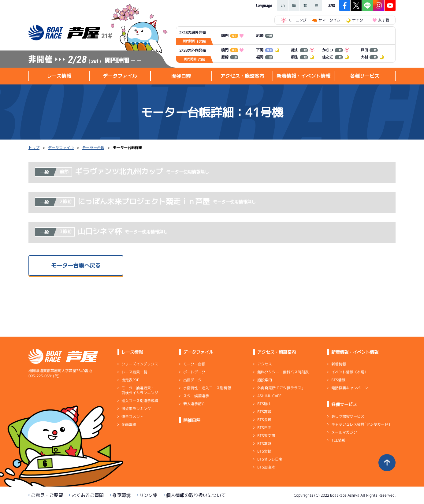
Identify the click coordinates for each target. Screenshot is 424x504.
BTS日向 (264, 428)
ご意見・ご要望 (47, 495)
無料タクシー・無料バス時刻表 (283, 372)
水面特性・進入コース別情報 (207, 388)
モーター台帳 (93, 148)
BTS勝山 (264, 404)
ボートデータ (194, 372)
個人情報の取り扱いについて (196, 495)
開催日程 (181, 76)
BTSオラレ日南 (270, 459)
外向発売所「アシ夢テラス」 (281, 388)
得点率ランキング (136, 409)
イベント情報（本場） (350, 372)
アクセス (265, 364)
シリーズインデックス (140, 364)
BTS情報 (338, 380)
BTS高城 (264, 412)
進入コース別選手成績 (140, 401)
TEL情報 (338, 440)
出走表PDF (130, 380)
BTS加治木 (266, 467)
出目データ (192, 380)
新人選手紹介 (194, 404)
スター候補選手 (196, 396)
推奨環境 (121, 495)
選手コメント (132, 417)
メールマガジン (344, 432)
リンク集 (148, 495)
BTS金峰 (264, 420)
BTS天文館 (266, 436)
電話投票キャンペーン (350, 388)
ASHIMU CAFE (269, 396)
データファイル (61, 148)
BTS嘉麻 (264, 443)
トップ (34, 148)
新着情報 (339, 364)
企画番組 (129, 425)
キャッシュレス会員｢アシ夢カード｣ (361, 424)
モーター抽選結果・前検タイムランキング (140, 390)
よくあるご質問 (88, 495)
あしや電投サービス (348, 416)
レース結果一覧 (134, 372)
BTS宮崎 (264, 451)
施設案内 (265, 380)
